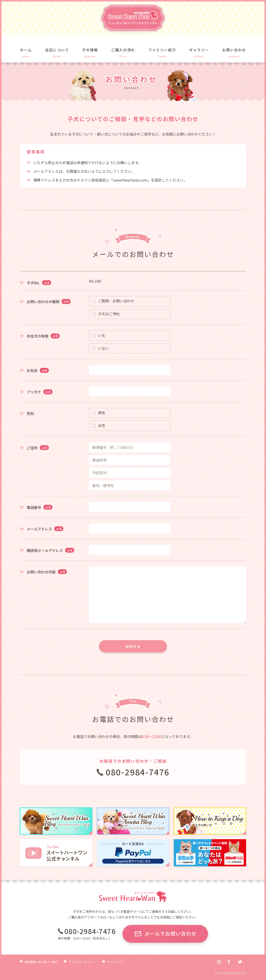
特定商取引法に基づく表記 (41, 962)
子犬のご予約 (106, 314)
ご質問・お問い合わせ (113, 301)
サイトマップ (115, 962)
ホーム (26, 50)
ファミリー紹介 (162, 50)
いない (101, 348)
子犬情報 (90, 50)
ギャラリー (199, 50)
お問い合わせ (234, 50)
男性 (99, 413)
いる (99, 335)
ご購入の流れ (123, 50)
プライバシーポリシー (82, 962)
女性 (99, 425)
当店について (57, 50)
